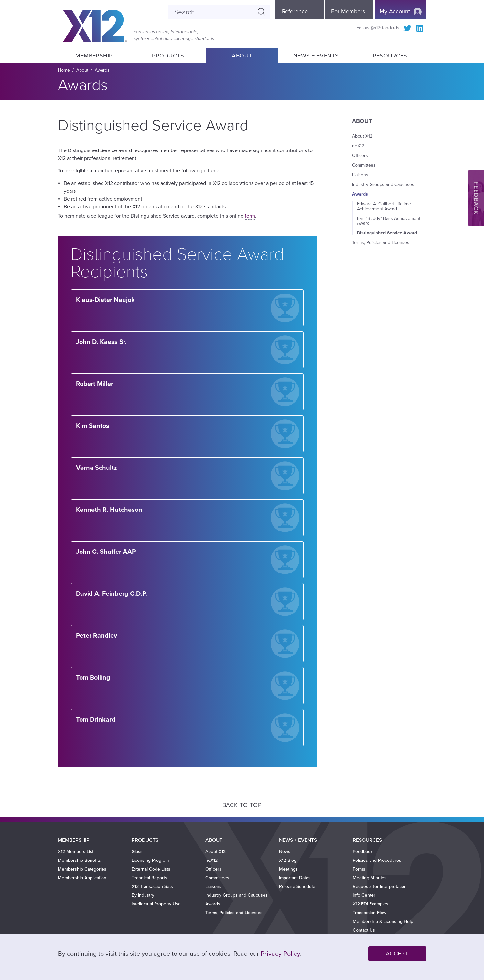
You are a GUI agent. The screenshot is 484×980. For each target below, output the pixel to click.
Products (168, 56)
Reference (295, 11)
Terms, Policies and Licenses (381, 243)
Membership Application (82, 878)
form (250, 216)
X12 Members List (76, 852)
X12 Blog (288, 860)
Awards (102, 70)
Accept (397, 954)
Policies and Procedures (377, 860)
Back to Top (242, 805)
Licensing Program (150, 860)
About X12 (362, 136)
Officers (360, 155)
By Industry (143, 895)
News (285, 852)
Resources (390, 56)
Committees (364, 165)
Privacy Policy (280, 954)
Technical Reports (149, 878)
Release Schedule (297, 887)
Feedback (363, 852)
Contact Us (364, 930)
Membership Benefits (79, 860)
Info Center (364, 895)
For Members (348, 11)
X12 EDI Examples (371, 904)
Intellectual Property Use (156, 904)
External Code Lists (151, 869)
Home (64, 70)
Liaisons (360, 175)
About (242, 56)
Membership (94, 56)
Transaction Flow (370, 913)
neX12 (358, 146)
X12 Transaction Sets (152, 887)
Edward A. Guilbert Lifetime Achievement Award (384, 206)
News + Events (316, 56)
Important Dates (295, 878)
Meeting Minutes (370, 878)
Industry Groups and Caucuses (383, 185)
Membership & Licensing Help (383, 921)
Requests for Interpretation (380, 887)
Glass (137, 852)
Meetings (288, 869)
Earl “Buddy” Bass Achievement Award (389, 221)
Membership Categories (82, 869)
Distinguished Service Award (387, 233)
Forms (359, 869)
